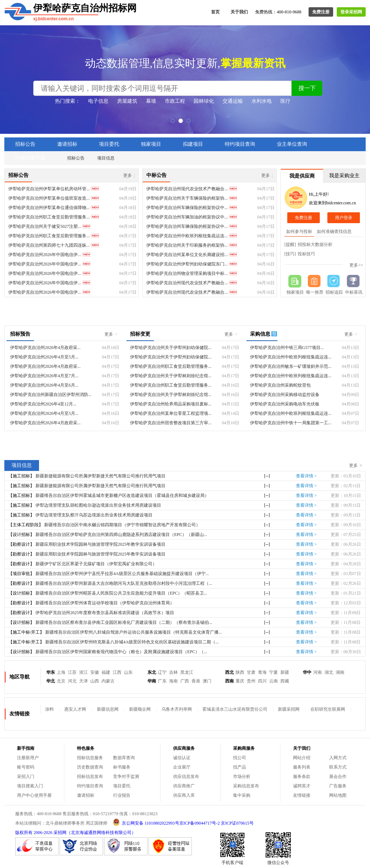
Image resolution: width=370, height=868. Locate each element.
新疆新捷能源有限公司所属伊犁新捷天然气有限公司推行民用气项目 (100, 476)
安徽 (95, 672)
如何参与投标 (299, 231)
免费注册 (321, 12)
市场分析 (242, 776)
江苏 (72, 672)
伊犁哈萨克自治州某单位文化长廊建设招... (187, 255)
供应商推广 (184, 786)
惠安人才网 (75, 709)
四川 (262, 681)
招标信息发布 (90, 776)
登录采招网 (351, 12)
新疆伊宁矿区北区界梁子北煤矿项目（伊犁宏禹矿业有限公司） (96, 564)
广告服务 (338, 786)
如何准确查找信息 (334, 231)
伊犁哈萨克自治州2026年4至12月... (43, 404)
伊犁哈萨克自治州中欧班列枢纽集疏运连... (187, 236)
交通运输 (233, 101)
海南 (173, 681)
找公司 (240, 758)
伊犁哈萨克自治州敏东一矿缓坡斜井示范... (291, 366)
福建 (106, 672)
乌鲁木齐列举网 (177, 709)
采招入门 (26, 776)
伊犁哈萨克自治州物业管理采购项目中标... (187, 273)
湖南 (340, 672)
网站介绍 (302, 758)
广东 (162, 681)
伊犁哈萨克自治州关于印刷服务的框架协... (187, 245)
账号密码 (26, 767)
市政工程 (175, 101)
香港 (196, 681)
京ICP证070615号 (237, 823)
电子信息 (98, 101)
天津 (83, 681)
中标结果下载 (30, 158)
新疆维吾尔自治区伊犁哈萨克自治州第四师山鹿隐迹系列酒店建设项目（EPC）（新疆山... (121, 535)
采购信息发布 (246, 786)
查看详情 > (306, 476)
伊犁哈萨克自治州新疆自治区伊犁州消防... (51, 395)
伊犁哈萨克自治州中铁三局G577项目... (287, 348)
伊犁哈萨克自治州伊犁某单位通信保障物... (49, 208)
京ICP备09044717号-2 (200, 823)
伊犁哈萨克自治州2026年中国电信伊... (45, 255)
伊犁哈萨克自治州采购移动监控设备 (285, 395)
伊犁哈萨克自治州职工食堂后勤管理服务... (49, 217)
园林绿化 (204, 101)
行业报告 (122, 795)
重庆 (240, 681)
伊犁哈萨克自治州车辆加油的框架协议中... (187, 217)
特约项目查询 (240, 144)
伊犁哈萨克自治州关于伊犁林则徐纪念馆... (171, 376)
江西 (117, 672)
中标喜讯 (354, 292)
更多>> (356, 265)
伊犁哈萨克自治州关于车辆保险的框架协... (187, 198)
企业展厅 (182, 767)
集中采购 (242, 795)
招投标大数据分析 (315, 244)
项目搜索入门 (30, 786)
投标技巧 (306, 254)
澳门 (207, 681)
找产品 (240, 767)
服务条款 (302, 776)
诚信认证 (182, 758)
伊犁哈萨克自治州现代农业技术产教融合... (187, 189)
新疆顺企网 (140, 709)
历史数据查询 (90, 767)
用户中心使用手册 (34, 795)
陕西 (240, 672)
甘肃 (251, 672)
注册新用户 (28, 758)
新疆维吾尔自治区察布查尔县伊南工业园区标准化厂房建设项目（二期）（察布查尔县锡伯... (124, 622)
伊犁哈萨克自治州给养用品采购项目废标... (171, 404)
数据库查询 (124, 758)
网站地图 (338, 795)
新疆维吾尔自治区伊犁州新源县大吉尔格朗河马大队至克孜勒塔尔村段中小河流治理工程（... (124, 583)
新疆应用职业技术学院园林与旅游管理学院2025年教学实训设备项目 (100, 544)
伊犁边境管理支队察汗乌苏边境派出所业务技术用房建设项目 (94, 515)
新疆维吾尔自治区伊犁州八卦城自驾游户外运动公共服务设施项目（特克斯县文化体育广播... (134, 632)
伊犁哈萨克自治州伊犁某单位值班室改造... (49, 198)
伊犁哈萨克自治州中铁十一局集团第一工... (291, 423)
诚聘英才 (302, 786)
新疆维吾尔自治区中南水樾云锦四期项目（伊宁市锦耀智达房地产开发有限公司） (122, 525)
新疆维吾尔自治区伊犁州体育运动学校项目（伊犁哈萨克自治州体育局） (105, 603)
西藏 (285, 681)
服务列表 (302, 767)
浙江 (83, 672)
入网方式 (338, 758)
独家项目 (151, 144)
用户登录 (344, 218)
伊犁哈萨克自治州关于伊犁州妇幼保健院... (171, 348)
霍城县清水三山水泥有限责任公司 (235, 709)
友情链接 (302, 795)
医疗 (285, 101)
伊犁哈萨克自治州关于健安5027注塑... (45, 226)
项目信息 (106, 158)
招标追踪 (334, 292)
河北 (72, 681)
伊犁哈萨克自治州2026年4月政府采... (45, 348)
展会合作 (338, 776)
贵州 (251, 681)
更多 (129, 175)
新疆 (285, 672)
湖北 (329, 672)
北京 (61, 681)
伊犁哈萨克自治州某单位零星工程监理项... (171, 413)
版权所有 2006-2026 (34, 833)
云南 (274, 681)
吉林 (173, 672)
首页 (215, 12)
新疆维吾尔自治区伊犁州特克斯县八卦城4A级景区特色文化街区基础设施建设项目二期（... (132, 642)
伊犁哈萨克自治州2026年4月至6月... (44, 385)
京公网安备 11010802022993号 (150, 823)
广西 (185, 681)
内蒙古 (108, 681)
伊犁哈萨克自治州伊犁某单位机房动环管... (49, 189)
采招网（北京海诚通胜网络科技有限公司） (95, 833)
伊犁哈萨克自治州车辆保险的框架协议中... (187, 208)
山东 (128, 672)
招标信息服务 (90, 758)
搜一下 (307, 88)
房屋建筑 (127, 101)
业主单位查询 (292, 144)
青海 (262, 672)
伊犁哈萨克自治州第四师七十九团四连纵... (49, 245)
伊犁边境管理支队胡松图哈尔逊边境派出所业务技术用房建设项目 (98, 505)
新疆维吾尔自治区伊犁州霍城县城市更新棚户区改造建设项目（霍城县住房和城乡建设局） (122, 495)
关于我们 (239, 12)
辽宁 (162, 672)
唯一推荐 (315, 292)
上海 (61, 672)
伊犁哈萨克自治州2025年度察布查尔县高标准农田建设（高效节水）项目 (105, 613)
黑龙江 (187, 672)
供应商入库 (184, 795)
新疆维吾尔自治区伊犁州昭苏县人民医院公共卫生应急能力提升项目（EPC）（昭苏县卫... (121, 593)
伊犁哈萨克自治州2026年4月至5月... (44, 357)
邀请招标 (67, 144)
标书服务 (122, 767)
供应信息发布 (186, 776)
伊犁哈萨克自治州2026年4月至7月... (44, 376)
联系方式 (338, 767)
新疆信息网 (108, 709)
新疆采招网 (289, 709)
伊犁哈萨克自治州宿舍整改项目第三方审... (171, 423)
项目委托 (109, 144)
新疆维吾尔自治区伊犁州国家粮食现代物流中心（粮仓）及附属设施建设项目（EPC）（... (121, 652)
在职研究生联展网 (328, 709)
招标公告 (25, 144)
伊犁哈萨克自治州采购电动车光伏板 (285, 404)
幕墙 (151, 101)
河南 (318, 672)
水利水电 (262, 101)
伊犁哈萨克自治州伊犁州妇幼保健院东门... (187, 264)
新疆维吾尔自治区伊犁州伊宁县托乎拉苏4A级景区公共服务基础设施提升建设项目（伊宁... (122, 574)
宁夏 (274, 672)
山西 (95, 681)
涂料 (50, 709)
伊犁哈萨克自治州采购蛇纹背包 (280, 385)
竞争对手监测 (126, 776)
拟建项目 (193, 144)
